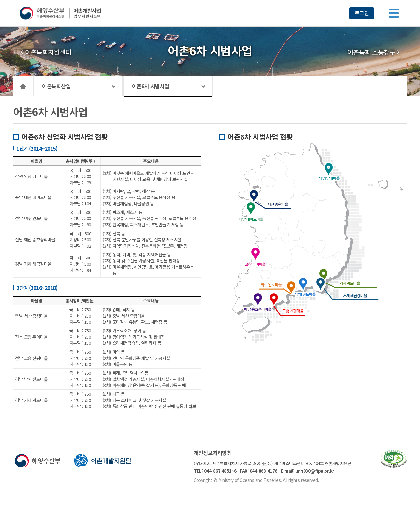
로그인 (362, 13)
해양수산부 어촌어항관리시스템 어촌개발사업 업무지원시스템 (73, 13)
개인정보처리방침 (213, 453)
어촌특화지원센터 (48, 52)
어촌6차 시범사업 (151, 86)
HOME (23, 86)
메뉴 (394, 13)
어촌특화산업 (56, 86)
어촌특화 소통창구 (371, 52)
